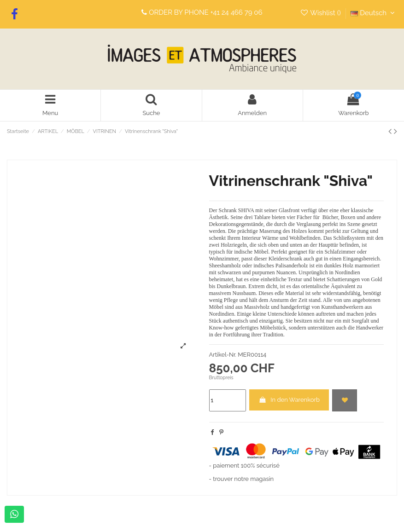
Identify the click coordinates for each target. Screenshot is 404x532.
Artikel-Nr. (223, 355)
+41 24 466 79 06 (237, 12)
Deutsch (374, 13)
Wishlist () (321, 13)
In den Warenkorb (289, 400)
